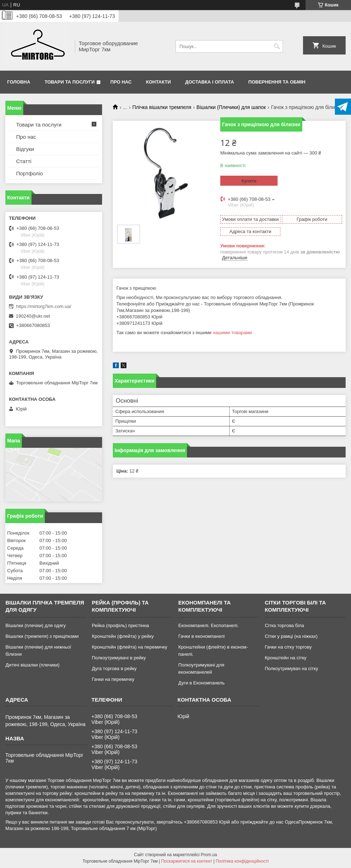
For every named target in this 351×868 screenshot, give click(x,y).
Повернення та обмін (277, 82)
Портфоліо (30, 173)
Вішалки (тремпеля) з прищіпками (42, 636)
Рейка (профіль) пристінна (120, 625)
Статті (24, 161)
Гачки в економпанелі (201, 636)
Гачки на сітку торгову (288, 647)
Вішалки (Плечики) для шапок (231, 107)
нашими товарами (232, 333)
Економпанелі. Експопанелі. (209, 625)
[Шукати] (277, 46)
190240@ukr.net (33, 316)
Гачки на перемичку (113, 679)
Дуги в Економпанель (201, 683)
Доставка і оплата (210, 82)
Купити (249, 181)
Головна (19, 82)
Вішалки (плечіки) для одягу (35, 625)
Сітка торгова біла (284, 625)
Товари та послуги (69, 82)
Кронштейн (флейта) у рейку (123, 636)
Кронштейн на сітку (285, 658)
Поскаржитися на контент (187, 861)
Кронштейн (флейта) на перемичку (129, 647)
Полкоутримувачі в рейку (119, 658)
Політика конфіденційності (242, 861)
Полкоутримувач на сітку (291, 668)
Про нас (121, 82)
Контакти (159, 82)
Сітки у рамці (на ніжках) (291, 636)
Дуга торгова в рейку (114, 668)
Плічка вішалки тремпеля (162, 107)
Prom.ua (209, 855)
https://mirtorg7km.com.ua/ (44, 306)
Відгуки (25, 149)
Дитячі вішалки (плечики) (32, 665)
